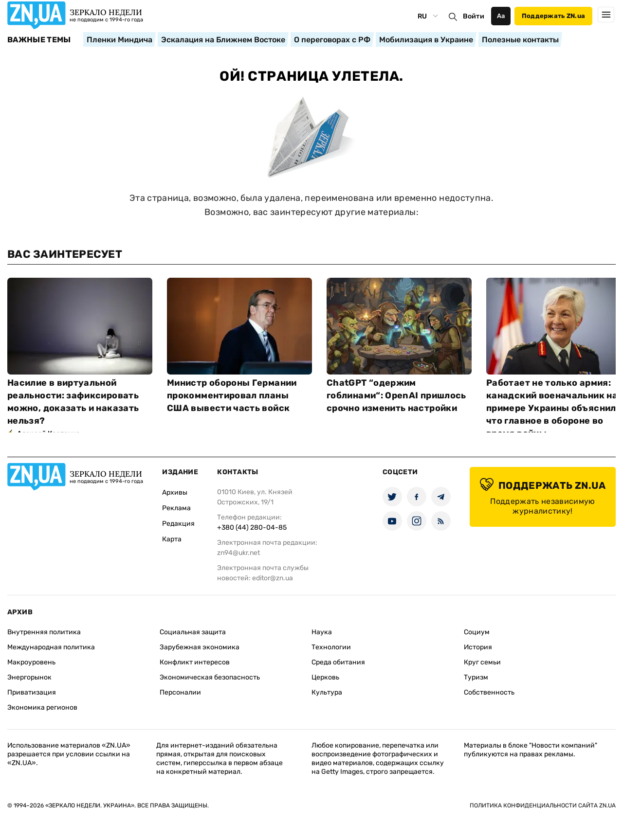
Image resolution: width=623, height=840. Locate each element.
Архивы (175, 492)
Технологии (331, 647)
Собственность (489, 692)
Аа (501, 16)
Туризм (476, 677)
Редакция (178, 524)
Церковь (325, 677)
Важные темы (39, 40)
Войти (474, 16)
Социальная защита (193, 632)
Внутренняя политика (44, 632)
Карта (172, 539)
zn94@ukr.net (238, 553)
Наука (322, 632)
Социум (477, 632)
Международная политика (51, 647)
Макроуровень (31, 662)
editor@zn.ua (273, 578)
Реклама (176, 508)
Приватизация (32, 692)
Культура (327, 692)
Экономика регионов (42, 707)
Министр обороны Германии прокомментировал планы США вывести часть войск (232, 395)
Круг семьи (482, 662)
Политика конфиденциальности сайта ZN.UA (543, 805)
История (478, 647)
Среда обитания (338, 662)
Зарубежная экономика (200, 647)
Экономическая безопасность (210, 677)
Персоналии (180, 692)
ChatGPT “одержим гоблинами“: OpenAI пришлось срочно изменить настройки (396, 395)
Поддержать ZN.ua (553, 16)
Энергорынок (29, 677)
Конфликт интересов (195, 662)
